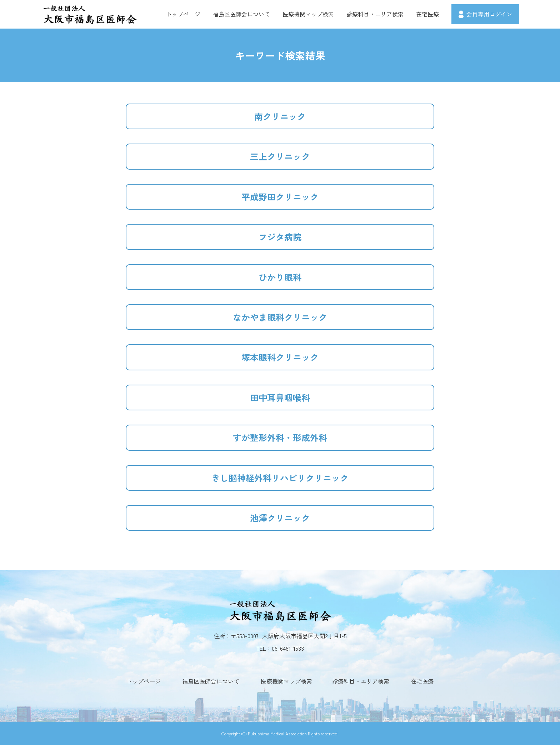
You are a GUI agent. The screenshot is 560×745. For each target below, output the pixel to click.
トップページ (183, 14)
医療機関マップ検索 (308, 14)
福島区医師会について (241, 14)
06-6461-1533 (288, 648)
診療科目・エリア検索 (375, 14)
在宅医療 (427, 14)
